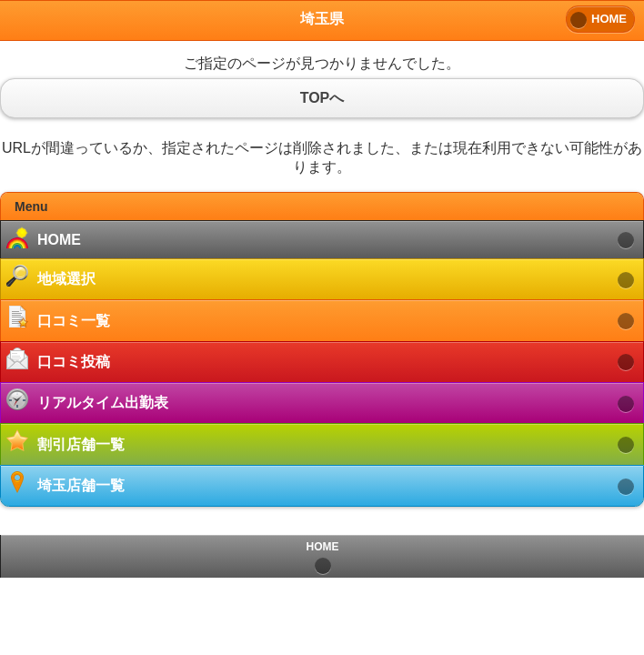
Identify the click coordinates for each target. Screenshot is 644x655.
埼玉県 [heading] (322, 19)
